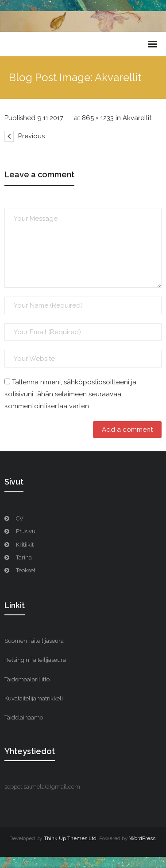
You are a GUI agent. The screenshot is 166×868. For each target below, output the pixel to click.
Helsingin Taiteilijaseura (35, 660)
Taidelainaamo (24, 717)
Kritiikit (25, 545)
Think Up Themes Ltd (70, 838)
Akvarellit (137, 118)
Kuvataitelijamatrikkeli (34, 698)
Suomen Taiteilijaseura (34, 641)
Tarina (24, 557)
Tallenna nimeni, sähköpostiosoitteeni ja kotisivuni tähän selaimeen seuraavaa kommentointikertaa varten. (70, 394)
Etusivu (26, 531)
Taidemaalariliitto (27, 679)
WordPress (142, 838)
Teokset (26, 570)
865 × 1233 (98, 118)
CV (20, 518)
